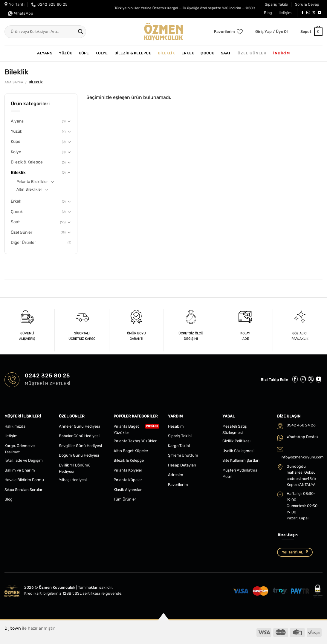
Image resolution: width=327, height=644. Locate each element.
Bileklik (166, 53)
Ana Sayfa (14, 82)
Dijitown (13, 628)
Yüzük (65, 53)
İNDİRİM (282, 53)
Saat (226, 53)
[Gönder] (80, 32)
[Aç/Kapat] (69, 121)
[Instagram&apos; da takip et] (308, 13)
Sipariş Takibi (276, 4)
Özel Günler (252, 53)
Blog (268, 13)
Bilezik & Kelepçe (133, 53)
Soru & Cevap (307, 4)
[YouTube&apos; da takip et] (320, 13)
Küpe (84, 53)
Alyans (45, 53)
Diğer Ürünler (23, 243)
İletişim (285, 13)
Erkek (188, 53)
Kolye (101, 53)
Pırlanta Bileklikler (32, 182)
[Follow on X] (314, 13)
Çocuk (207, 53)
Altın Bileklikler (29, 189)
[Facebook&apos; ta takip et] (302, 13)
